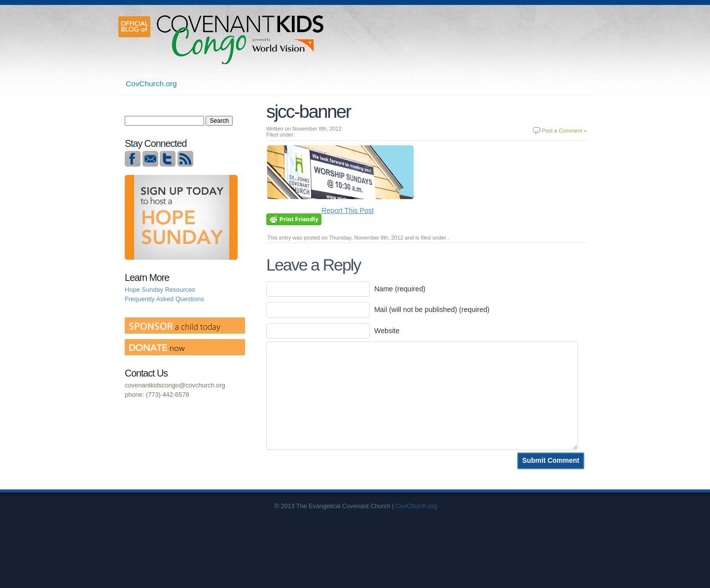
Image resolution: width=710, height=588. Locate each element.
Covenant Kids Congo (242, 39)
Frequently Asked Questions (164, 299)
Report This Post (348, 210)
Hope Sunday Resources (160, 290)
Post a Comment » (564, 131)
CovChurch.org (151, 84)
